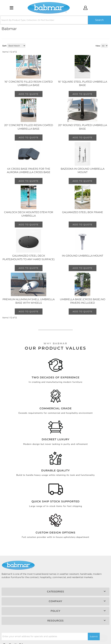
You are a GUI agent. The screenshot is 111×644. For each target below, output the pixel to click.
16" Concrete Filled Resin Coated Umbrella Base (29, 83)
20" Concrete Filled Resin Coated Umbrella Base (29, 127)
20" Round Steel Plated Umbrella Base (83, 127)
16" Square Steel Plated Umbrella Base (83, 83)
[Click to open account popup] (85, 8)
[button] (55, 20)
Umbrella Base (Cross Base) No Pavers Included (83, 301)
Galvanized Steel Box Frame (83, 212)
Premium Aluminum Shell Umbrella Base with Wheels (29, 301)
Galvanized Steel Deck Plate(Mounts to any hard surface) (29, 257)
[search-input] (44, 20)
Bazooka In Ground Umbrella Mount (83, 170)
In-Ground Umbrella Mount (83, 256)
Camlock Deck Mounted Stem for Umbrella (29, 214)
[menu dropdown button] (11, 8)
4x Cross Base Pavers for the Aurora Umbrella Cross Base (29, 170)
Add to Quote (29, 94)
